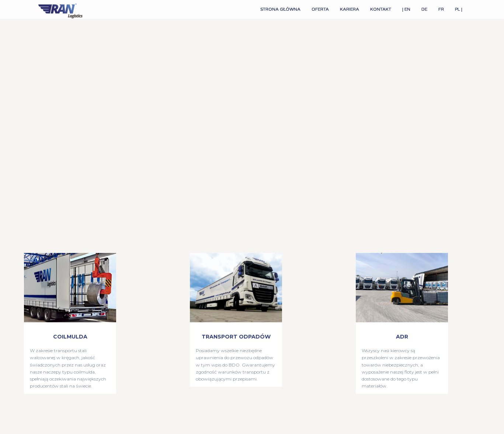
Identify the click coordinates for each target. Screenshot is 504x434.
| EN (406, 9)
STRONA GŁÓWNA (280, 9)
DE (424, 9)
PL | (459, 9)
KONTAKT (381, 9)
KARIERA (350, 9)
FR (441, 9)
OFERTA (320, 9)
